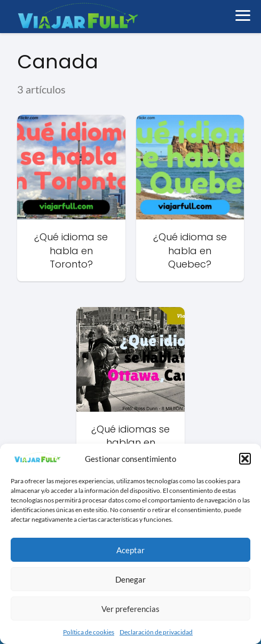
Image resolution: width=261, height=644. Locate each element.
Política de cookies (89, 632)
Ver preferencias (130, 609)
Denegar (130, 579)
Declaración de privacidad (156, 632)
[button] (245, 459)
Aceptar (130, 550)
